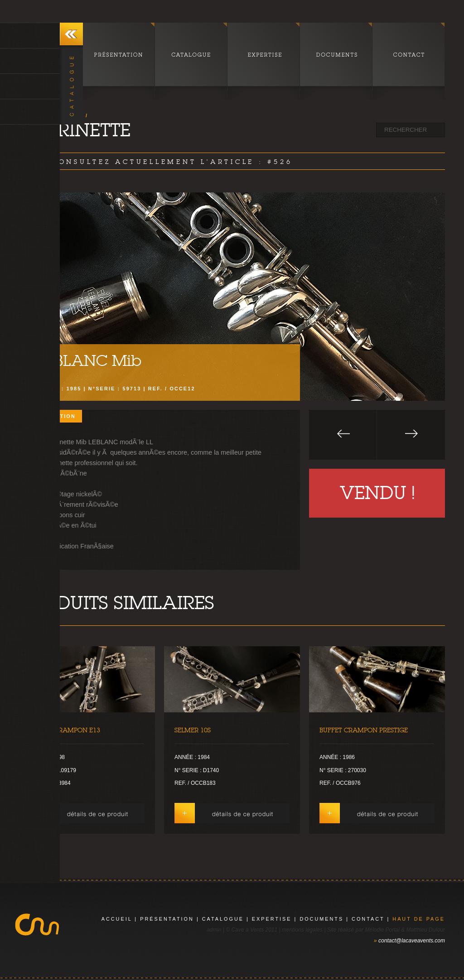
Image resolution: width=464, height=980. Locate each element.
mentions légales (302, 930)
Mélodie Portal (382, 930)
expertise (272, 919)
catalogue (223, 919)
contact (368, 919)
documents (321, 919)
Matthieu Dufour (426, 930)
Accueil (117, 919)
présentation (167, 919)
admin (214, 930)
